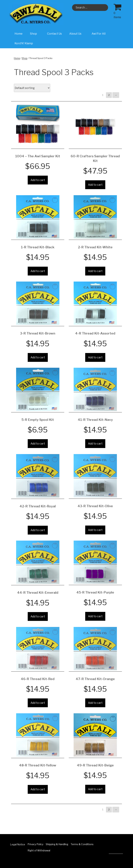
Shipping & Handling (57, 844)
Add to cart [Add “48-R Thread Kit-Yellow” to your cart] (38, 789)
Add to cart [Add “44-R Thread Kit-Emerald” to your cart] (38, 616)
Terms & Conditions (82, 844)
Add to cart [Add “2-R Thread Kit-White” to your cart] (95, 271)
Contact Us (54, 34)
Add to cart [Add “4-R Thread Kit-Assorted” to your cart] (95, 357)
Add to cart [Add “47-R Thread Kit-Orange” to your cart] (95, 703)
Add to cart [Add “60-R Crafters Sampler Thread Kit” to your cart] (95, 185)
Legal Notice (18, 844)
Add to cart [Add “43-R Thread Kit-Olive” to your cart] (95, 530)
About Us (77, 34)
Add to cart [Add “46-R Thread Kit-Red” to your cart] (38, 703)
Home (19, 34)
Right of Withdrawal (39, 850)
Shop (35, 34)
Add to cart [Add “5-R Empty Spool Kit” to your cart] (38, 444)
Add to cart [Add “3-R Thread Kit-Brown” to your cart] (38, 357)
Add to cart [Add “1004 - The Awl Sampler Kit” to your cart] (38, 180)
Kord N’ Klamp (24, 43)
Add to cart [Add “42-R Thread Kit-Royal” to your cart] (38, 530)
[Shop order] (32, 88)
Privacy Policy (35, 844)
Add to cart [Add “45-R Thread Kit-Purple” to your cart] (95, 616)
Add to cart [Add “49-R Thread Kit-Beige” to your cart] (95, 789)
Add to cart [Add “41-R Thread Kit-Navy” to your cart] (95, 444)
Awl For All (99, 34)
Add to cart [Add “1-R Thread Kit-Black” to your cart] (38, 271)
